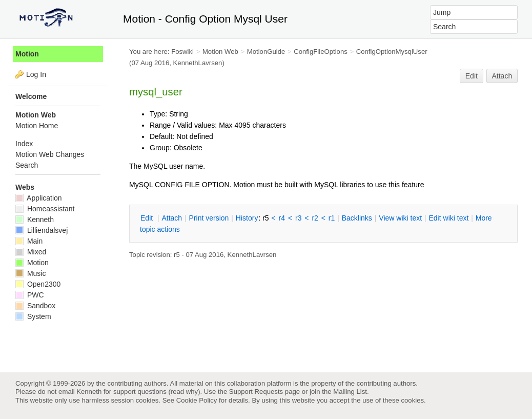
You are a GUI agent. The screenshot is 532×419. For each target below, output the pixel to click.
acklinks (357, 218)
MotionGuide (266, 52)
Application (39, 198)
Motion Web (220, 52)
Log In (36, 74)
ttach (172, 218)
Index (24, 144)
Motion (27, 54)
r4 (282, 218)
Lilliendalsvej (42, 230)
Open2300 (38, 284)
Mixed (31, 252)
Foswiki (182, 52)
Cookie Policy (197, 400)
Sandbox (35, 306)
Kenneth (35, 220)
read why (184, 392)
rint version (209, 218)
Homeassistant (45, 209)
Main (29, 241)
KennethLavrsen (198, 63)
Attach (502, 76)
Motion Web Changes (50, 154)
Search (27, 165)
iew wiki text (400, 218)
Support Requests (256, 392)
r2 (315, 218)
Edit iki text (449, 218)
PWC (30, 295)
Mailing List (350, 392)
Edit (472, 76)
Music (30, 273)
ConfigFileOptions (321, 52)
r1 (332, 218)
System (33, 316)
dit (148, 218)
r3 (298, 218)
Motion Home (37, 126)
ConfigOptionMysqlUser (392, 52)
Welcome (31, 96)
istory (247, 218)
